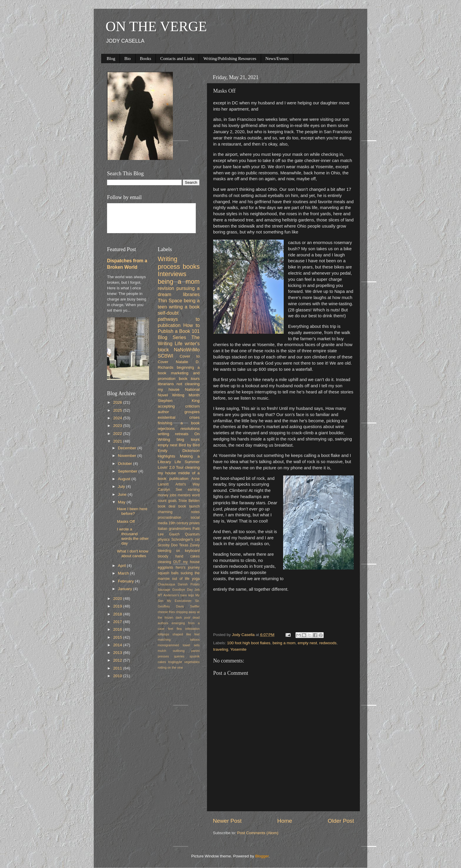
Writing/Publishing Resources (230, 59)
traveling (221, 649)
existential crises (179, 417)
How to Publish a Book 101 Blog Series (179, 331)
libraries (191, 294)
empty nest (307, 643)
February (126, 581)
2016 (118, 629)
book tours (189, 379)
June (123, 494)
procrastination (170, 518)
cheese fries (166, 612)
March (124, 573)
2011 (118, 668)
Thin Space (170, 301)
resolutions (190, 429)
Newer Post (227, 821)
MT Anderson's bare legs (176, 595)
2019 (118, 606)
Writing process (169, 263)
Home (285, 821)
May (122, 502)
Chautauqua (167, 584)
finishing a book (179, 423)
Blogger (262, 856)
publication (179, 479)
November (128, 456)
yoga (196, 579)
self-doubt (168, 313)
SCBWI (166, 356)
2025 (118, 410)
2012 (118, 660)
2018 (118, 614)
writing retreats (173, 434)
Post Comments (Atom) (258, 833)
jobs (173, 495)
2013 (118, 653)
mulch (162, 651)
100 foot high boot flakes (249, 643)
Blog (111, 59)
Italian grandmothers (174, 529)
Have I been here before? (132, 511)
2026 (118, 402)
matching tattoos (179, 640)
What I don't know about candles (133, 554)
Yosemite (238, 649)
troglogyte (175, 662)
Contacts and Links (177, 59)
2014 (118, 645)
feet (171, 629)
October (126, 464)
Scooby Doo (168, 545)
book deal (167, 506)
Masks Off (126, 521)
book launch (189, 506)
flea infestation (188, 629)
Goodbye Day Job (186, 590)
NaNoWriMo (187, 350)
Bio (128, 59)
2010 (118, 676)
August (125, 479)
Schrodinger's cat (186, 540)
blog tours (188, 439)
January (126, 589)
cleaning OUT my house (179, 562)
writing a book (184, 307)
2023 (118, 426)
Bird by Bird (189, 445)
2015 (118, 637)
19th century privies (184, 523)
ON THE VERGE (156, 26)
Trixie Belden (189, 501)
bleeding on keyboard (179, 551)
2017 (118, 622)
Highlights (167, 456)
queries (179, 656)
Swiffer (195, 606)
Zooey (195, 545)
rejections (166, 429)
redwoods (328, 643)
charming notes (179, 512)
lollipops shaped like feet (179, 634)
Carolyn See (170, 490)
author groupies (179, 412)
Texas (184, 545)
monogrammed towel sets (179, 645)
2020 (118, 599)
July (122, 486)
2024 (118, 418)
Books (146, 59)
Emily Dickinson (179, 451)
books (191, 267)
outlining (179, 651)
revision (166, 288)
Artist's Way (187, 484)
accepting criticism (179, 406)
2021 (118, 441)
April (122, 566)
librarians (166, 384)
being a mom (284, 643)
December (128, 448)
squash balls (168, 573)
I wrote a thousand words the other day (133, 536)
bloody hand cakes (179, 556)
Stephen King (179, 401)
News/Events (277, 59)
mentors (184, 495)
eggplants (166, 567)
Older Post (341, 821)
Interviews (172, 274)
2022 (118, 434)
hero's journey (188, 567)
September (128, 471)
